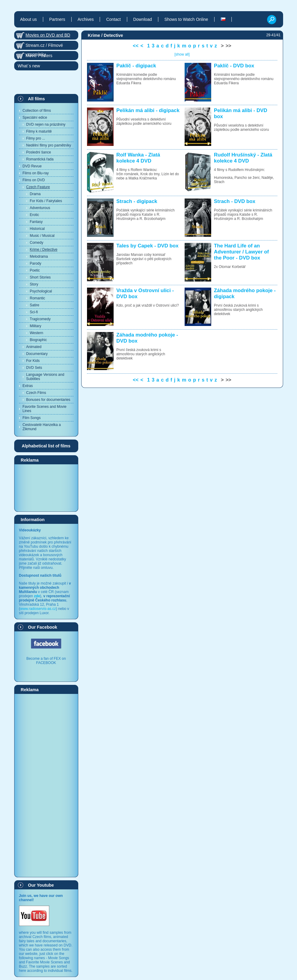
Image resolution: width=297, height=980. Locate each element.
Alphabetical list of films (46, 446)
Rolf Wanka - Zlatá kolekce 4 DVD (138, 158)
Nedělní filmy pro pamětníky (49, 145)
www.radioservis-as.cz (38, 609)
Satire (35, 305)
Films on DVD (34, 180)
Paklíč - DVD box (234, 66)
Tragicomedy (40, 319)
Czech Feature (38, 187)
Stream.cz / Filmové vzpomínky (44, 46)
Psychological (41, 291)
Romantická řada (40, 159)
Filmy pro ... (36, 138)
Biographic (39, 340)
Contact (113, 19)
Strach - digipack (137, 201)
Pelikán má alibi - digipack (148, 110)
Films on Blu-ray (36, 173)
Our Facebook (43, 627)
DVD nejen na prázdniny (46, 124)
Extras (28, 386)
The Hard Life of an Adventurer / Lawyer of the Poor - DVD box (241, 252)
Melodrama (39, 256)
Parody (36, 263)
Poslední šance (39, 152)
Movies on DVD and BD (48, 35)
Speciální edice (35, 118)
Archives (86, 19)
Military (36, 326)
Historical (37, 229)
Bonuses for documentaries (48, 400)
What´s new (29, 66)
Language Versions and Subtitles (45, 377)
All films (37, 99)
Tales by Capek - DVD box (147, 246)
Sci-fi (34, 312)
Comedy (37, 243)
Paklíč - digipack (136, 66)
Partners (57, 19)
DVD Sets (34, 368)
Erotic (35, 215)
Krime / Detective (44, 250)
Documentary (37, 354)
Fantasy (36, 222)
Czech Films (36, 393)
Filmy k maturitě (39, 131)
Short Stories (40, 277)
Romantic (38, 298)
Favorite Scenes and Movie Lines (45, 409)
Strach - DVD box (235, 201)
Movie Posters (39, 56)
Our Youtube (41, 885)
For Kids (33, 361)
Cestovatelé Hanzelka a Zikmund (42, 427)
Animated (34, 347)
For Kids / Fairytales (46, 201)
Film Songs (32, 418)
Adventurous (40, 208)
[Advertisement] (46, 488)
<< (136, 46)
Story (34, 284)
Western (37, 333)
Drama (35, 194)
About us (29, 19)
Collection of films (37, 111)
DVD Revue (32, 166)
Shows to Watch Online (186, 19)
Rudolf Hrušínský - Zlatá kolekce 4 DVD (243, 158)
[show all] (182, 54)
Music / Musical (42, 236)
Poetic (35, 270)
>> (229, 46)
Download (143, 19)
